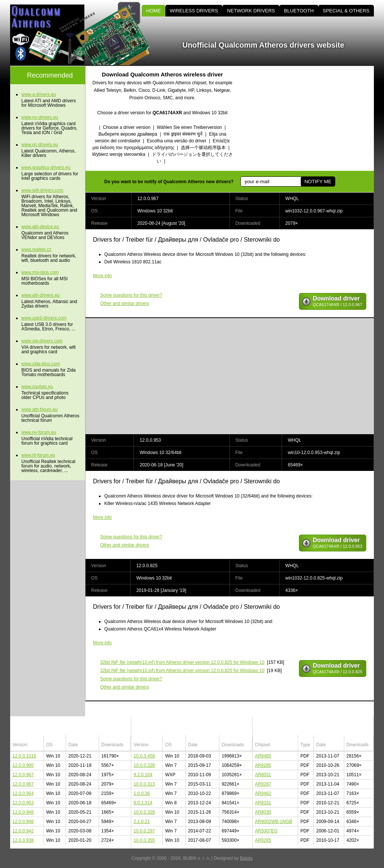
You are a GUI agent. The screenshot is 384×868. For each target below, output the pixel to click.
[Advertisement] (310, 118)
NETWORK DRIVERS (251, 11)
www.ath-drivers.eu (40, 295)
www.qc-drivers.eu (40, 145)
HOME (154, 11)
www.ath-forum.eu (40, 409)
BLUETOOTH (299, 11)
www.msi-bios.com (40, 272)
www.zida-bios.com (41, 364)
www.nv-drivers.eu (40, 117)
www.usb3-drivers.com (44, 318)
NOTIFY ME (318, 182)
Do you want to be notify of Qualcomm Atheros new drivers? (169, 182)
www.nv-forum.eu (39, 432)
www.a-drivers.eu (39, 94)
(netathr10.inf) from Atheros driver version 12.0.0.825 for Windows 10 (182, 662)
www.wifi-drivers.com (42, 190)
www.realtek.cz (36, 249)
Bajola (246, 858)
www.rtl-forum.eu (38, 455)
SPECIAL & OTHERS (346, 11)
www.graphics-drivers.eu (46, 167)
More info (102, 276)
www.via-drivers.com (42, 341)
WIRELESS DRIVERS (194, 11)
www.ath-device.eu (40, 227)
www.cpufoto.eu (37, 387)
